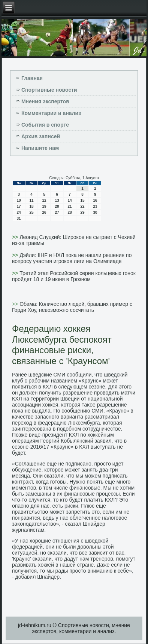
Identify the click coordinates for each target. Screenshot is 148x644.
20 (57, 206)
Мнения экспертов (45, 101)
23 (95, 206)
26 (44, 212)
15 (82, 200)
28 (70, 212)
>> (16, 237)
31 (19, 218)
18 (31, 206)
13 (57, 200)
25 (31, 212)
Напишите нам (40, 148)
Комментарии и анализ (51, 113)
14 (70, 200)
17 (19, 206)
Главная (32, 78)
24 (19, 212)
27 (57, 212)
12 (44, 200)
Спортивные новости (49, 90)
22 (82, 206)
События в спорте (45, 125)
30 (95, 212)
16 (95, 200)
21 (70, 206)
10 (19, 200)
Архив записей (41, 136)
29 (82, 212)
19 (44, 206)
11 (31, 200)
